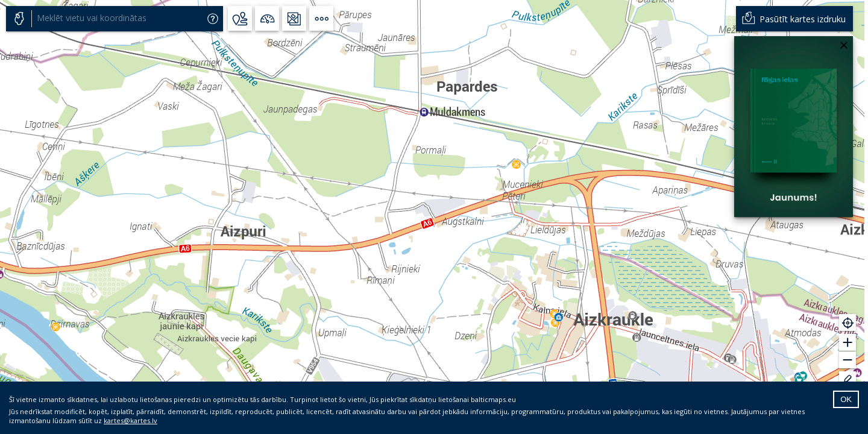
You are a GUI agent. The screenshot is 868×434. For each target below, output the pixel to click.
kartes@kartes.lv (131, 420)
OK (846, 399)
